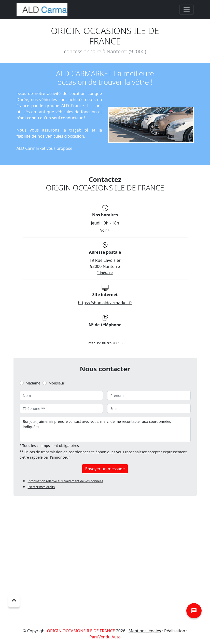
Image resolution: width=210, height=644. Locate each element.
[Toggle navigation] (187, 10)
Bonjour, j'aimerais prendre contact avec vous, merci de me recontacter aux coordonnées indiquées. (105, 429)
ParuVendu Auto (105, 637)
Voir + (105, 230)
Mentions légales (145, 631)
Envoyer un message (105, 469)
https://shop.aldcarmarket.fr (105, 303)
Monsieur (57, 383)
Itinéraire (105, 273)
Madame (33, 383)
